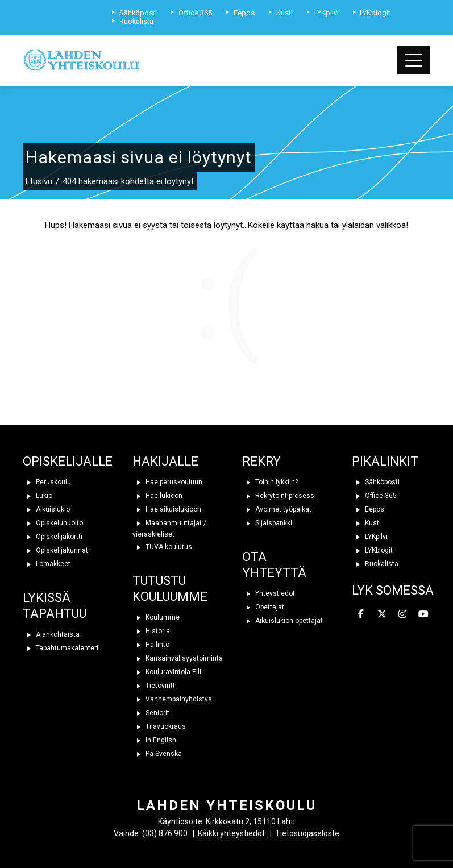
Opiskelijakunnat (55, 550)
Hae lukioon (157, 496)
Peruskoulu (47, 482)
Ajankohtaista (51, 634)
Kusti (366, 523)
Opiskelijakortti (53, 537)
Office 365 (374, 496)
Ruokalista (375, 564)
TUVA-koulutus (162, 547)
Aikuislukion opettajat (282, 621)
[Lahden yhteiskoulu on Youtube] (423, 614)
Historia (151, 631)
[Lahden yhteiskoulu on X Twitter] (382, 614)
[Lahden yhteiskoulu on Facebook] (361, 614)
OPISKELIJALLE (68, 461)
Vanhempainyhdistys (172, 699)
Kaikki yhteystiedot (231, 833)
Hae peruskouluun (167, 482)
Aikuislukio (46, 509)
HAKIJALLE (165, 461)
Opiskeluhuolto (53, 523)
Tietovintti (155, 686)
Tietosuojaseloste (307, 833)
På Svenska (157, 754)
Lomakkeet (47, 564)
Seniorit (151, 713)
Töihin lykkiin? (270, 482)
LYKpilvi (370, 537)
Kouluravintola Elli (167, 672)
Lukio (38, 496)
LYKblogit (372, 550)
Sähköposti (376, 482)
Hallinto (151, 645)
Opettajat (263, 607)
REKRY (261, 461)
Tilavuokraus (159, 726)
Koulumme (156, 617)
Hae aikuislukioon (167, 509)
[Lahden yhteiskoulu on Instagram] (402, 614)
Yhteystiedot (269, 593)
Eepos (368, 509)
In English (154, 740)
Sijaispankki (267, 523)
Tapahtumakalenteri (61, 648)
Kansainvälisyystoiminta (178, 658)
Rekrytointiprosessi (279, 496)
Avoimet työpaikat (277, 509)
